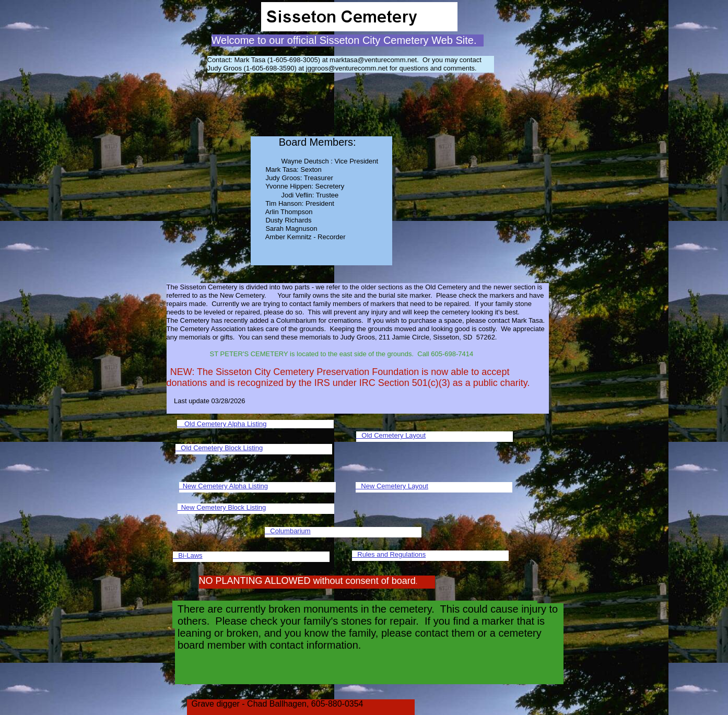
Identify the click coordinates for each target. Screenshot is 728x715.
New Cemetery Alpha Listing (224, 486)
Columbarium (288, 531)
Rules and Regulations (389, 554)
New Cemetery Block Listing (222, 507)
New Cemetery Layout (392, 486)
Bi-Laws (188, 555)
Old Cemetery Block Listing (219, 448)
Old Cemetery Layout (391, 435)
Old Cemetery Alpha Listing (222, 424)
